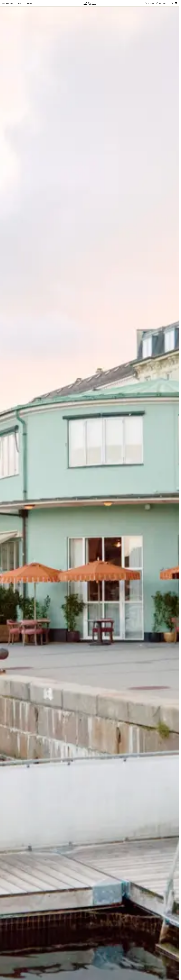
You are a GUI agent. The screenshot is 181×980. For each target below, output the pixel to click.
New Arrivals (7, 3)
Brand (29, 3)
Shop (20, 3)
